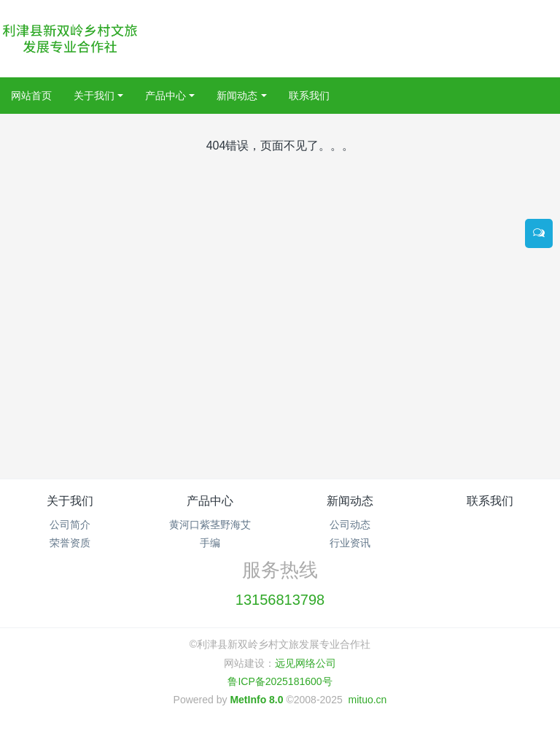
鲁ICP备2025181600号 (280, 681)
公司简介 (70, 525)
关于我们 (70, 501)
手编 (210, 543)
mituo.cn (367, 700)
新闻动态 (350, 501)
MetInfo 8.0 (256, 700)
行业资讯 (350, 543)
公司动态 (350, 525)
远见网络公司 (306, 663)
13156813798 (280, 600)
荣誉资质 (70, 543)
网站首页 (31, 96)
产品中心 (210, 501)
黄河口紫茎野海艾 (210, 525)
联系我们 (490, 501)
